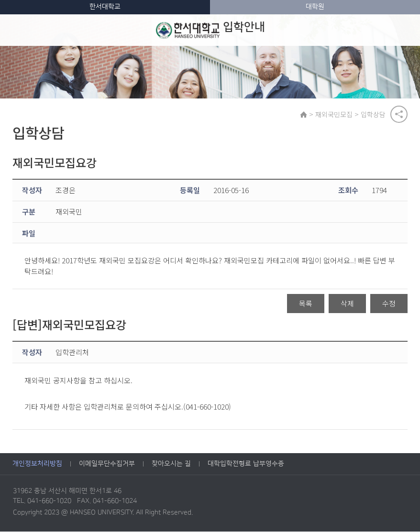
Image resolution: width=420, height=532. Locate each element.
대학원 (315, 7)
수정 (389, 304)
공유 (399, 114)
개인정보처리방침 (37, 465)
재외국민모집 (334, 114)
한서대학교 (105, 7)
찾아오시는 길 (171, 465)
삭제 (347, 304)
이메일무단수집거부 (107, 465)
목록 (306, 304)
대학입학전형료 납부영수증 (246, 465)
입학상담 (374, 114)
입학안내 (210, 30)
